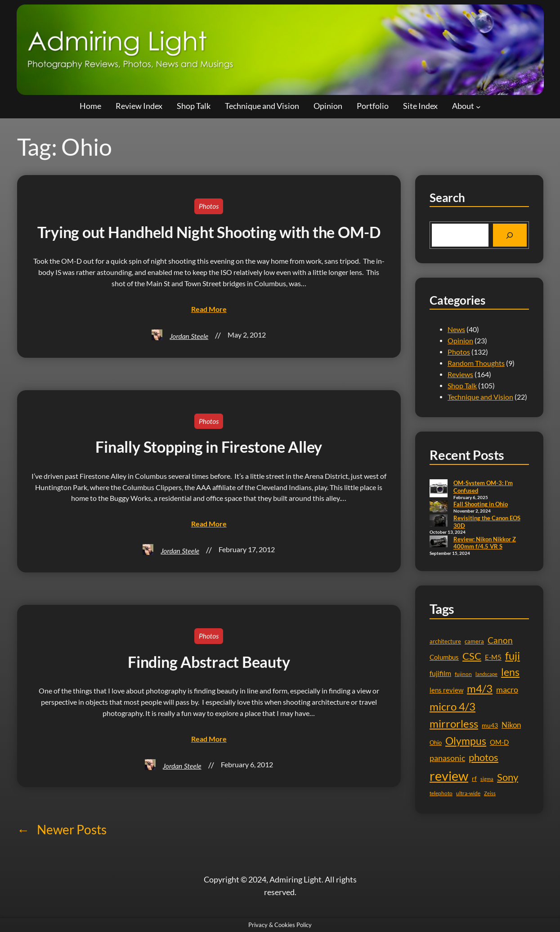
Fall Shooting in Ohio (481, 504)
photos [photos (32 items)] (484, 757)
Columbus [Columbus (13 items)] (444, 657)
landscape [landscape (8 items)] (486, 674)
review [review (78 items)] (449, 776)
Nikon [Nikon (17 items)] (511, 725)
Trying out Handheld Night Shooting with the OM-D (209, 232)
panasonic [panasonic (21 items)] (447, 758)
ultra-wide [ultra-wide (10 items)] (468, 793)
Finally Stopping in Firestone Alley (209, 447)
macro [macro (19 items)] (507, 690)
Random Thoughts (476, 363)
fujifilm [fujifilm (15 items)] (440, 673)
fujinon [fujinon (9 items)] (463, 674)
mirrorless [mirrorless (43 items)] (454, 723)
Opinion (460, 341)
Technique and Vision (480, 397)
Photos (209, 206)
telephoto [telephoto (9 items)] (441, 793)
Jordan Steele (189, 336)
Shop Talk (462, 386)
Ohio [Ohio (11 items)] (436, 743)
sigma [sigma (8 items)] (487, 779)
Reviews (460, 374)
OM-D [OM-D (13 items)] (499, 742)
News (456, 329)
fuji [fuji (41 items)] (513, 655)
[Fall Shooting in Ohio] (439, 507)
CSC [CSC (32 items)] (472, 656)
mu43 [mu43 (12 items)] (490, 725)
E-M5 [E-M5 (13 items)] (493, 657)
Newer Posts (62, 830)
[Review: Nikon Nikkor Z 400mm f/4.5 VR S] (439, 542)
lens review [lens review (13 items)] (446, 690)
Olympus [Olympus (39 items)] (466, 741)
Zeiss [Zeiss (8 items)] (490, 793)
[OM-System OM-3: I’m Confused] (439, 489)
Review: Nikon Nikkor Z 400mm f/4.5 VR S (485, 543)
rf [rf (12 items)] (474, 778)
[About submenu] (478, 106)
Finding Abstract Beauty (209, 662)
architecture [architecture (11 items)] (445, 641)
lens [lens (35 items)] (510, 672)
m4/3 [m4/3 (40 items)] (480, 689)
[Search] (510, 235)
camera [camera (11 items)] (474, 641)
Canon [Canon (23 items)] (500, 640)
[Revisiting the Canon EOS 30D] (439, 521)
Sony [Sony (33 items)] (508, 777)
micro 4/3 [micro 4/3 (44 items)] (452, 706)
